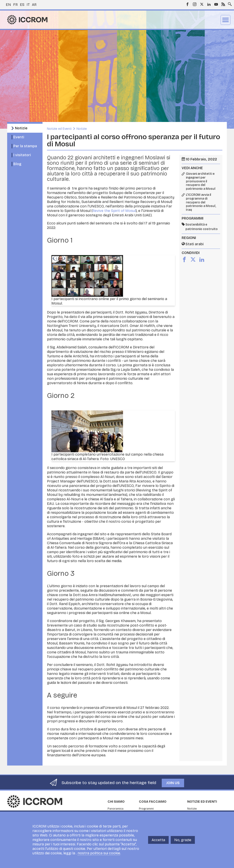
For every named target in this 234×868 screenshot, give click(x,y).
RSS (223, 4)
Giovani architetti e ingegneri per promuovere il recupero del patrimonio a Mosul (201, 181)
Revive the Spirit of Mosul (114, 211)
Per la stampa (25, 146)
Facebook (187, 4)
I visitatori (22, 155)
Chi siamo (116, 802)
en (8, 5)
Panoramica (116, 809)
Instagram (195, 4)
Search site (229, 3)
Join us (173, 783)
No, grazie (183, 840)
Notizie (21, 128)
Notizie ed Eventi (59, 129)
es (22, 5)
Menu (225, 20)
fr (15, 5)
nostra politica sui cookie (99, 853)
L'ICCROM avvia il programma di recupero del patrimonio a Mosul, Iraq (201, 202)
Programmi (146, 809)
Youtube (216, 4)
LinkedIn (209, 4)
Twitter (202, 4)
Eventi (19, 137)
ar (34, 5)
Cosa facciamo (153, 802)
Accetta (158, 840)
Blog (17, 164)
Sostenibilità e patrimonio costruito (202, 227)
